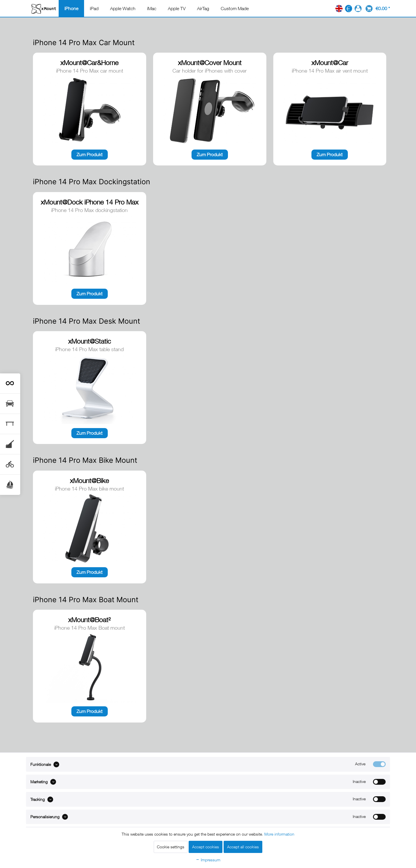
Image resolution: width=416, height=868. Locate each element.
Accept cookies (206, 847)
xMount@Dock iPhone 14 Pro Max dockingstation (90, 202)
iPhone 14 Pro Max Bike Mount (85, 460)
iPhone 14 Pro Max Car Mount (84, 43)
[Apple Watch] (123, 8)
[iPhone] (71, 8)
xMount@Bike (89, 481)
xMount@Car (330, 63)
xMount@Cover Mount (210, 63)
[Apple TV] (177, 8)
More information (279, 834)
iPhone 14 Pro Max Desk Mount (87, 321)
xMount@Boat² (89, 620)
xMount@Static (90, 341)
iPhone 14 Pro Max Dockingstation (92, 182)
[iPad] (94, 8)
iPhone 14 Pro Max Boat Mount (86, 600)
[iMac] (152, 8)
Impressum (208, 860)
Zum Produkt (90, 154)
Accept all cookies (243, 847)
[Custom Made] (235, 8)
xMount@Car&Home (89, 63)
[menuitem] (71, 8)
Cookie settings (171, 847)
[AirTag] (203, 8)
